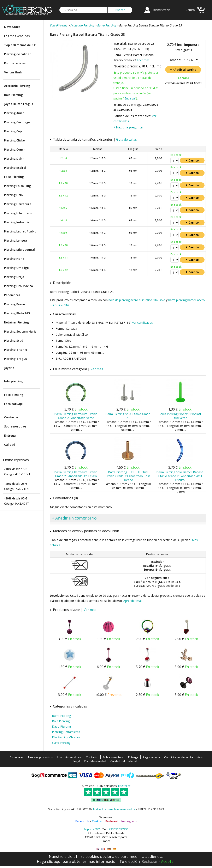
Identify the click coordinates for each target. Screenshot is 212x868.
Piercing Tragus (15, 359)
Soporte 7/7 (92, 829)
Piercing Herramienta (66, 732)
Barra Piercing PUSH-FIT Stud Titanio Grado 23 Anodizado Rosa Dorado (128, 476)
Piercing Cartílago (17, 122)
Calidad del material (123, 761)
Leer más (143, 60)
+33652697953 (119, 829)
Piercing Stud (14, 341)
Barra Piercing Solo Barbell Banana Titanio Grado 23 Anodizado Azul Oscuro (180, 476)
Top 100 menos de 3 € (20, 45)
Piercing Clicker (15, 140)
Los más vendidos (17, 36)
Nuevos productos (40, 757)
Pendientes (12, 295)
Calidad (10, 445)
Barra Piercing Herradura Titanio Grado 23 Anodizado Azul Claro (76, 474)
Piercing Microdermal (19, 250)
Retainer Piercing (16, 322)
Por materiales (15, 63)
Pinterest (112, 821)
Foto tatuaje (13, 404)
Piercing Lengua (16, 240)
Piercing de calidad (18, 54)
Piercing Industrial (17, 222)
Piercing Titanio (16, 350)
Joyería (9, 368)
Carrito (190, 10)
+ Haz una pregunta (128, 127)
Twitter (97, 821)
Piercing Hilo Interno (19, 213)
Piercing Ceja (13, 131)
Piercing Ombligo (16, 268)
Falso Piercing (14, 177)
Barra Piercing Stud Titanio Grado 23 (128, 416)
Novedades (12, 27)
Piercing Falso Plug (17, 186)
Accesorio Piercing (17, 86)
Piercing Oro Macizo (19, 286)
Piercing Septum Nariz (20, 331)
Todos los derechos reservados (114, 809)
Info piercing (13, 381)
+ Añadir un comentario (74, 518)
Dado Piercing (61, 726)
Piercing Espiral (15, 168)
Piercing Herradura (18, 204)
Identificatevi (162, 10)
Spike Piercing (61, 743)
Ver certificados (142, 323)
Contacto (11, 417)
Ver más (97, 369)
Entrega (10, 435)
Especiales (17, 757)
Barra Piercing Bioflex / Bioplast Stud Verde (180, 416)
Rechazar (150, 861)
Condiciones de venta (179, 757)
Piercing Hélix (14, 195)
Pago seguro (151, 757)
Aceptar (168, 861)
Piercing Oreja (14, 277)
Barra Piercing (61, 716)
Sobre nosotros (15, 426)
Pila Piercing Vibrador (66, 737)
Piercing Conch (15, 149)
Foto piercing (14, 395)
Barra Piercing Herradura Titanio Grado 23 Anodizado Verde (76, 416)
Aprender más (133, 601)
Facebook (82, 821)
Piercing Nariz (14, 259)
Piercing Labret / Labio (20, 231)
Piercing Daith (14, 159)
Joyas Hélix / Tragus (19, 104)
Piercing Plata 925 (17, 313)
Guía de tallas (126, 139)
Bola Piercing (13, 95)
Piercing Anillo (14, 113)
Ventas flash (13, 72)
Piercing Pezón (15, 304)
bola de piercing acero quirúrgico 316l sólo (137, 300)
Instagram (129, 821)
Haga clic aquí (49, 861)
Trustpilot (124, 786)
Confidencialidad (95, 761)
